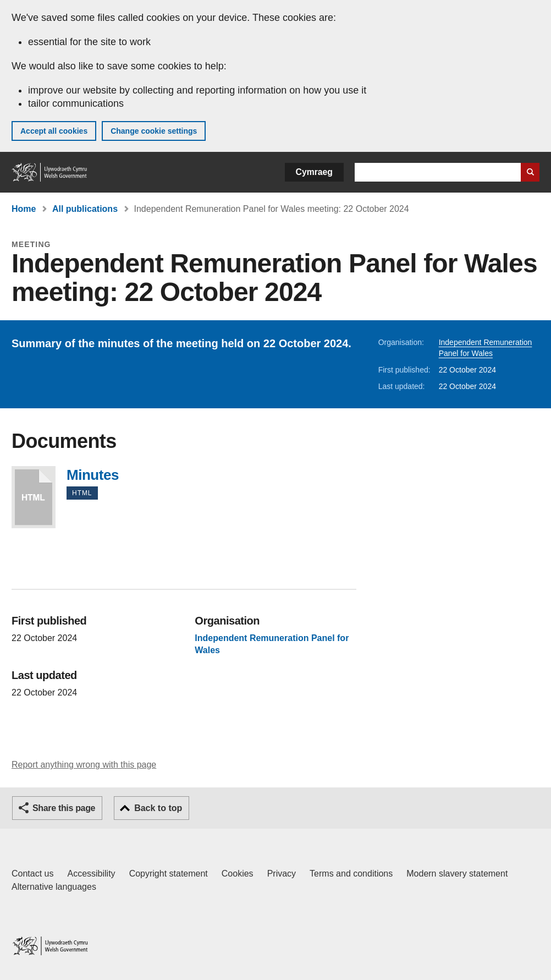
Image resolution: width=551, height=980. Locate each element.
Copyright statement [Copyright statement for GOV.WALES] (169, 874)
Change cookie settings (154, 131)
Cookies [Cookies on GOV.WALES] (238, 874)
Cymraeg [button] (314, 172)
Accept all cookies (54, 131)
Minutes (34, 497)
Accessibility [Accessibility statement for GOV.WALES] (91, 874)
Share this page (64, 808)
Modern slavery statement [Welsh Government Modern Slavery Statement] (457, 874)
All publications (85, 209)
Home (24, 209)
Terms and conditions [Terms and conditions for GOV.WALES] (351, 874)
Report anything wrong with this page (84, 765)
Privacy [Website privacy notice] (282, 874)
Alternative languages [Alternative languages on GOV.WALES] (54, 887)
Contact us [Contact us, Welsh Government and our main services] (32, 874)
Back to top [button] (158, 808)
